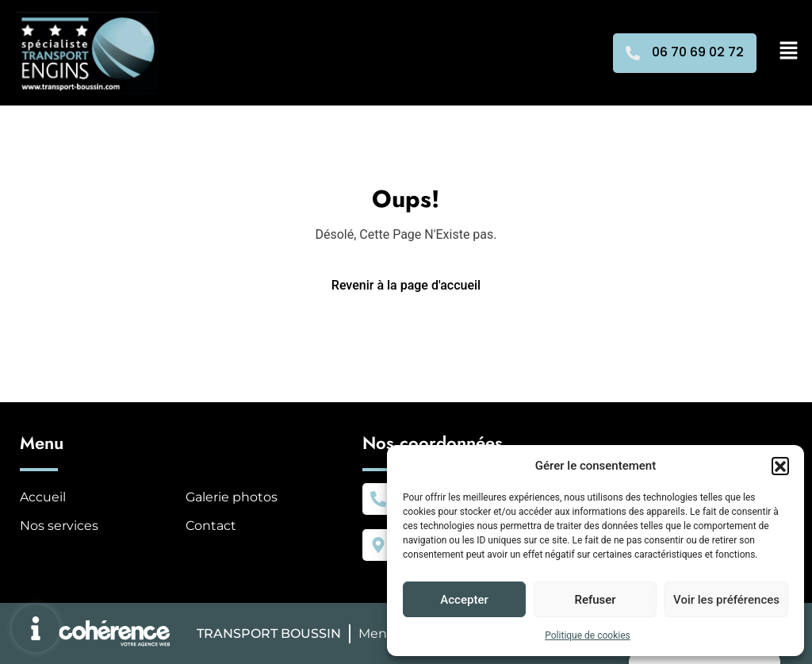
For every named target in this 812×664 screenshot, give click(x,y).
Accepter (464, 600)
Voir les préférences (726, 600)
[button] (780, 466)
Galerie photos (232, 497)
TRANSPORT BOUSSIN (269, 633)
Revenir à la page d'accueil (406, 285)
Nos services (59, 526)
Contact (211, 526)
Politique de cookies (587, 635)
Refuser (595, 600)
